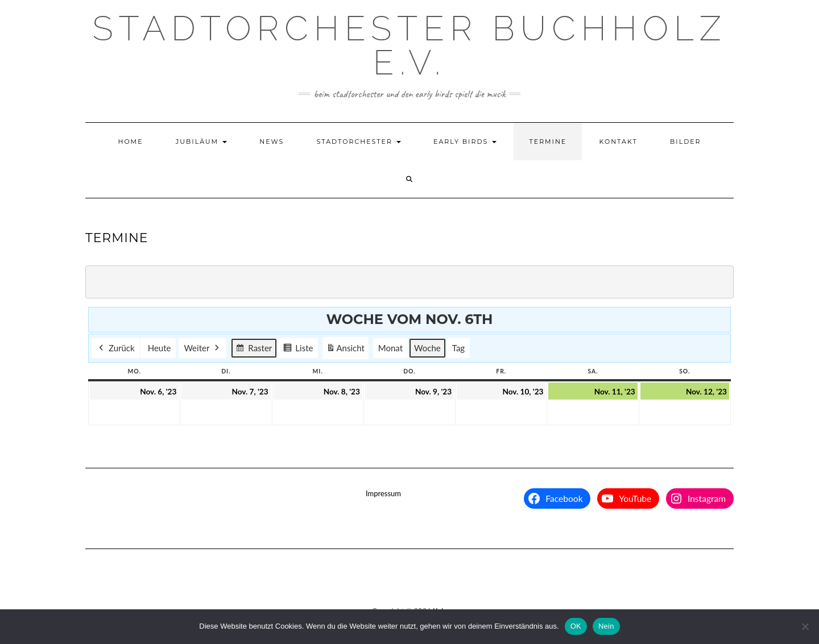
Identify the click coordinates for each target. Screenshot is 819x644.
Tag (458, 348)
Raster (254, 350)
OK (576, 626)
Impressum (383, 493)
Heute (160, 348)
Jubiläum (201, 142)
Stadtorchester (359, 142)
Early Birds (465, 142)
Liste (298, 350)
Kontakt (619, 142)
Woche (427, 348)
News (272, 142)
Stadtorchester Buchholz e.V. (410, 45)
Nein (606, 626)
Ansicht (347, 350)
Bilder (686, 142)
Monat (390, 348)
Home (130, 142)
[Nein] (805, 626)
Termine (548, 142)
